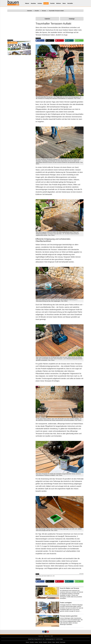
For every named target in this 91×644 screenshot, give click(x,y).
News (64, 3)
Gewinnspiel (63, 642)
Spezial (57, 642)
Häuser (27, 3)
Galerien (47, 19)
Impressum (41, 636)
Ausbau (40, 3)
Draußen (46, 3)
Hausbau (33, 3)
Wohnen (59, 3)
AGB (52, 636)
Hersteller (70, 3)
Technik (52, 3)
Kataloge (72, 19)
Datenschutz (47, 636)
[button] (40, 40)
